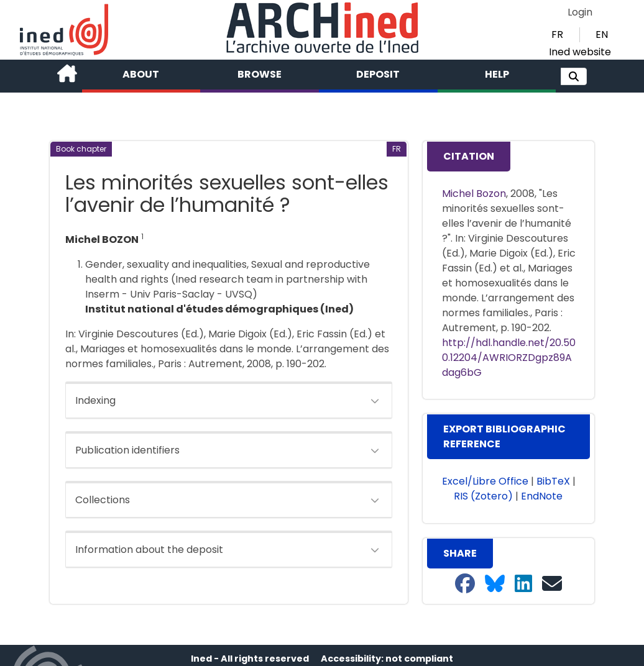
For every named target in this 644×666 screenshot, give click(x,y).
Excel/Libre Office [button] (485, 481)
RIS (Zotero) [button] (483, 496)
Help (497, 74)
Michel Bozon (474, 194)
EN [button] (602, 34)
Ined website (580, 52)
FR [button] (557, 34)
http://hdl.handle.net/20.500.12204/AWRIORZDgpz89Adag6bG (509, 358)
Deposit (378, 74)
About (141, 74)
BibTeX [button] (553, 481)
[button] (574, 76)
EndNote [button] (542, 496)
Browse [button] (260, 74)
